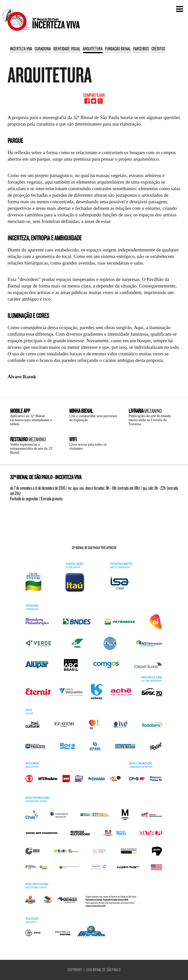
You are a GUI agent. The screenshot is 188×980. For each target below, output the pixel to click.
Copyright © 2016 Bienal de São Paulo (94, 970)
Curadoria (43, 49)
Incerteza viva (21, 49)
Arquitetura (93, 49)
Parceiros (141, 49)
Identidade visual (67, 49)
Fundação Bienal (118, 49)
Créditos (158, 49)
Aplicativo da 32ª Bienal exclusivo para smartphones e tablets (31, 420)
